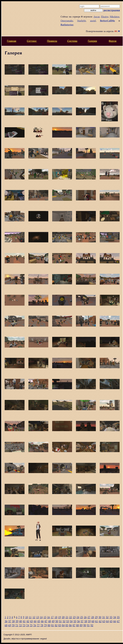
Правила (52, 41)
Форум (113, 41)
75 (31, 625)
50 (57, 621)
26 (85, 617)
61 (96, 621)
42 (28, 621)
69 (10, 625)
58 (86, 621)
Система (72, 41)
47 (46, 621)
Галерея (92, 41)
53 (68, 621)
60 (93, 621)
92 (92, 625)
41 (24, 621)
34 (115, 617)
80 (49, 625)
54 (71, 621)
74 (27, 625)
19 (59, 617)
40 (20, 621)
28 (93, 617)
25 (82, 617)
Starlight (82, 21)
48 (50, 621)
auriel (93, 21)
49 (53, 621)
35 (118, 617)
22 (71, 617)
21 (67, 617)
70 (13, 625)
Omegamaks (67, 21)
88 (77, 625)
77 (38, 625)
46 (42, 621)
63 (104, 621)
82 (56, 625)
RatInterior (67, 25)
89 (81, 625)
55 (75, 621)
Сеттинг (32, 41)
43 (31, 621)
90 (85, 625)
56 (78, 621)
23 (74, 617)
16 (48, 617)
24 (78, 617)
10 (27, 617)
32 (107, 617)
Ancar (97, 17)
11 (30, 617)
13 (38, 617)
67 (118, 621)
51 (60, 621)
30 (100, 617)
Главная (12, 41)
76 (35, 625)
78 (42, 625)
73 (24, 625)
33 (111, 617)
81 (52, 625)
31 (104, 617)
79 (45, 625)
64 (107, 621)
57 (82, 621)
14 (41, 617)
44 (35, 621)
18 (56, 617)
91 (88, 625)
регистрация (112, 10)
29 (96, 617)
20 (63, 617)
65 (111, 621)
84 (63, 625)
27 (89, 617)
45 (39, 621)
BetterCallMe (107, 21)
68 (6, 625)
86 (70, 625)
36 (6, 621)
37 (10, 621)
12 (34, 617)
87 (74, 625)
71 (17, 625)
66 (115, 621)
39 (17, 621)
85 (67, 625)
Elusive (105, 17)
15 (45, 617)
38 (13, 621)
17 (52, 617)
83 (60, 625)
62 (100, 621)
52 (64, 621)
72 (20, 625)
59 (89, 621)
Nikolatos (115, 17)
